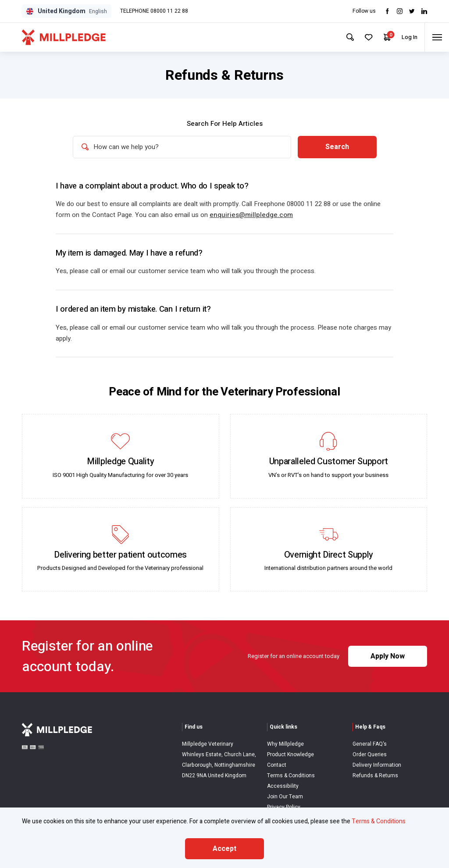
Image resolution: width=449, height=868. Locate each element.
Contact (277, 765)
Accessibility (283, 786)
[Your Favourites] (362, 37)
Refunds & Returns (375, 776)
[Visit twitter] (412, 11)
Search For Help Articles (225, 124)
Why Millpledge (285, 744)
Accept (224, 849)
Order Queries (370, 754)
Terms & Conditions (291, 776)
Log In (405, 37)
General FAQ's (370, 744)
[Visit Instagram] (400, 11)
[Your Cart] (382, 37)
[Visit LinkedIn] (424, 11)
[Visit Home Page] (64, 37)
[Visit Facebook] (387, 11)
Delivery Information (377, 765)
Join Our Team (285, 797)
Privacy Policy (284, 807)
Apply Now (388, 657)
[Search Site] (342, 37)
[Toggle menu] (435, 37)
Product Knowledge (290, 754)
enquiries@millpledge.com (251, 216)
